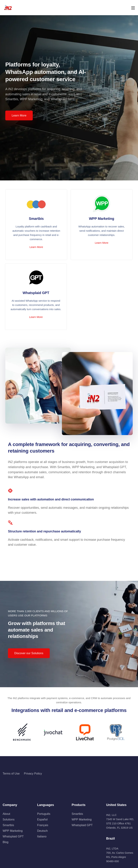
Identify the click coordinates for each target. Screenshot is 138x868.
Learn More (36, 247)
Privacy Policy (33, 774)
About (6, 814)
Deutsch (42, 831)
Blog (6, 842)
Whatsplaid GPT (13, 836)
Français (43, 825)
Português (44, 814)
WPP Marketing (13, 831)
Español (42, 819)
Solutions (9, 819)
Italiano (42, 836)
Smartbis (8, 825)
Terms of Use (11, 774)
